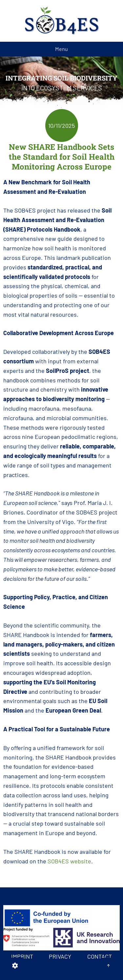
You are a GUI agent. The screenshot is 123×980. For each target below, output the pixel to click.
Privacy (60, 956)
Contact (100, 956)
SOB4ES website (69, 861)
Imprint (22, 956)
